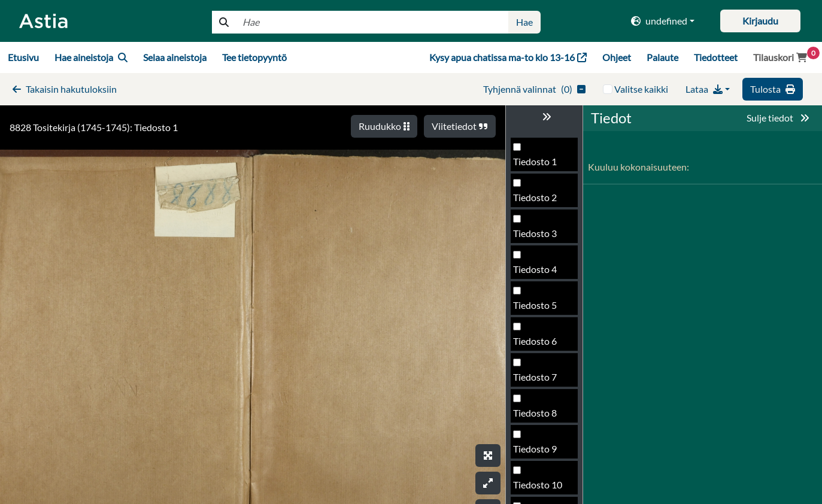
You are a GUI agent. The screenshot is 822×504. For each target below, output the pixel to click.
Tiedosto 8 (535, 413)
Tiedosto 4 (535, 269)
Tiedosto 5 (535, 305)
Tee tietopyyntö (254, 57)
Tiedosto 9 (535, 449)
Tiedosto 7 (535, 377)
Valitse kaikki (641, 89)
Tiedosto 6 (535, 341)
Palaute (662, 57)
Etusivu (23, 57)
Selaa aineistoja (175, 57)
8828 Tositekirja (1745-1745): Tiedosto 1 (94, 127)
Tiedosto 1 (535, 161)
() (534, 89)
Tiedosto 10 (538, 485)
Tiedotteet (716, 57)
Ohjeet (617, 57)
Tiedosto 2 (535, 197)
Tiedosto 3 (535, 233)
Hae (524, 22)
